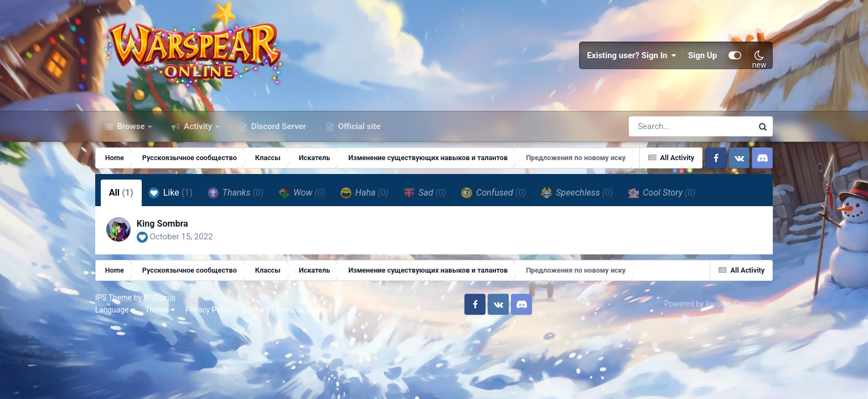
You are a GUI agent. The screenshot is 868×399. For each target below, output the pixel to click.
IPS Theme (113, 298)
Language (115, 310)
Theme (160, 310)
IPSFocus (159, 298)
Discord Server (278, 126)
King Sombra (162, 224)
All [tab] (121, 193)
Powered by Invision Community (719, 304)
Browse (131, 126)
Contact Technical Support (287, 310)
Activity (198, 126)
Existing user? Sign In (632, 55)
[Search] (659, 126)
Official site (358, 126)
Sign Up (702, 55)
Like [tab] (170, 193)
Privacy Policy (209, 310)
